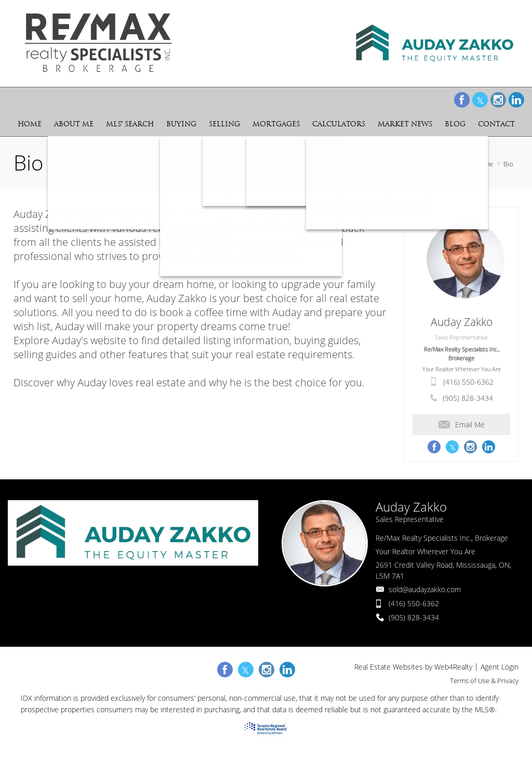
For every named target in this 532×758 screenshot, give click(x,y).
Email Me (462, 424)
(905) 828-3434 (468, 398)
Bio (508, 164)
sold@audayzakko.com (425, 589)
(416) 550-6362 (468, 382)
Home (484, 164)
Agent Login (500, 667)
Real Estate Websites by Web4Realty (413, 667)
